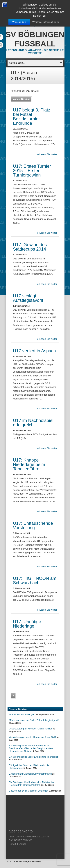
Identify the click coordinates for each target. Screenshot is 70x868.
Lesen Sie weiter (47, 154)
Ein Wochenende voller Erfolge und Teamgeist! (34, 757)
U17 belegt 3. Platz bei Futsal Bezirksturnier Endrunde (32, 117)
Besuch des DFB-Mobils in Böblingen (29, 791)
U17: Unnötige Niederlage (27, 624)
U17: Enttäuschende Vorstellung (33, 525)
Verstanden (19, 22)
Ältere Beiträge (21, 99)
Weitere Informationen (46, 22)
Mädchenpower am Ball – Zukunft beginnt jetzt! (34, 720)
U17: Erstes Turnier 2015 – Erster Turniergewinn (32, 171)
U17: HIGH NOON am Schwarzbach (35, 580)
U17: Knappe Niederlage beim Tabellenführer (29, 464)
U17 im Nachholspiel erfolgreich (33, 423)
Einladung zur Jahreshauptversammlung (30, 774)
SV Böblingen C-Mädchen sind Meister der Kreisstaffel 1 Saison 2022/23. (32, 784)
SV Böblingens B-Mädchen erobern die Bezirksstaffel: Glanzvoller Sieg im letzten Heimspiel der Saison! (31, 748)
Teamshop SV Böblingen (22, 714)
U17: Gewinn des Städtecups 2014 (30, 247)
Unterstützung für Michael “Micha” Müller (30, 729)
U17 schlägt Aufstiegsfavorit (28, 298)
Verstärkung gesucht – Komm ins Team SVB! (33, 737)
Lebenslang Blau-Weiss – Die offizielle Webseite (35, 52)
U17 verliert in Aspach (34, 351)
